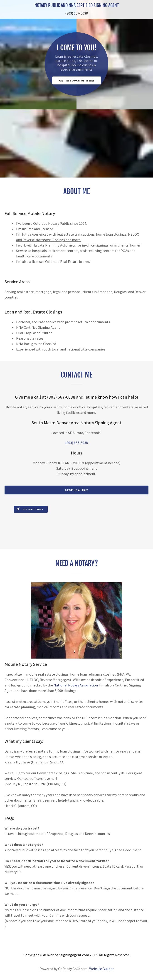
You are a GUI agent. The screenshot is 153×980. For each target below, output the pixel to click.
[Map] (76, 526)
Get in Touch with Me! (77, 80)
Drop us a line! (77, 490)
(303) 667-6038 (76, 13)
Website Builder (101, 969)
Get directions (30, 509)
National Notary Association (76, 685)
